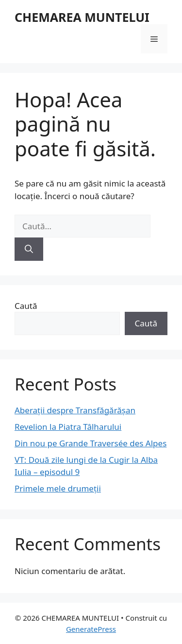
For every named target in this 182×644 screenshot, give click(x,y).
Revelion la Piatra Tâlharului (68, 427)
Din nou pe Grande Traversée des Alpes (91, 443)
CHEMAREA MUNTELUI (82, 17)
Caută (26, 306)
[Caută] (29, 249)
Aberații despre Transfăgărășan (75, 410)
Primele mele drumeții (58, 488)
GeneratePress (91, 629)
